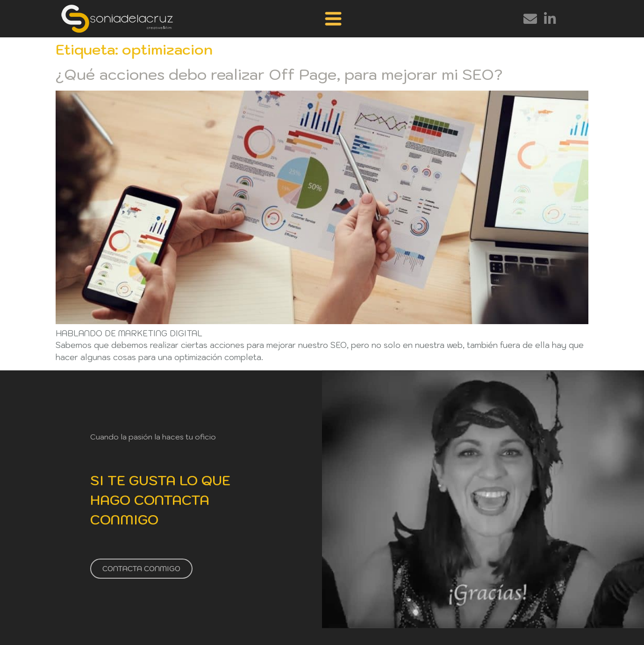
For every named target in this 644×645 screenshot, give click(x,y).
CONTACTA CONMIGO (141, 568)
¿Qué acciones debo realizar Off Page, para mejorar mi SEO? (279, 74)
